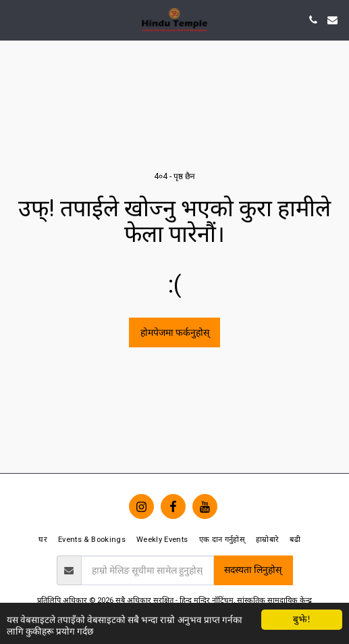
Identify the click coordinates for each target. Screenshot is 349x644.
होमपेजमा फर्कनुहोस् (175, 332)
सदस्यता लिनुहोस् (253, 570)
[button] (15, 20)
